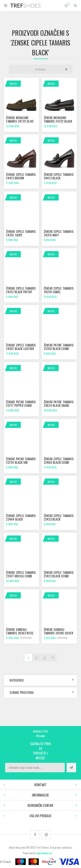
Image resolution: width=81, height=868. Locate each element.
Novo (13, 84)
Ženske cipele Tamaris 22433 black (59, 517)
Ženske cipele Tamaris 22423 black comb (59, 574)
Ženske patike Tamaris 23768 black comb (59, 347)
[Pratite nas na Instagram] (46, 835)
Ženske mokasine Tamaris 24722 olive (20, 119)
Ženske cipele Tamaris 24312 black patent (21, 290)
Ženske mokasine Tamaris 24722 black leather (58, 121)
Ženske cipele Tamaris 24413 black (59, 176)
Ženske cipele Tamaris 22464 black (21, 517)
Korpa (68, 4)
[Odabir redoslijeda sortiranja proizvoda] (41, 69)
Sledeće (53, 658)
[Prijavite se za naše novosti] (35, 768)
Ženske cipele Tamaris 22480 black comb (59, 461)
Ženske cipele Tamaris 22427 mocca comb (21, 574)
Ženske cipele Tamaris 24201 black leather (21, 347)
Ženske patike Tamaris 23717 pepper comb (21, 404)
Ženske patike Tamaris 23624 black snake (59, 404)
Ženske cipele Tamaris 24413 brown (21, 176)
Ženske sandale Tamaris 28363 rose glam (20, 633)
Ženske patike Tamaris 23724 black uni (21, 461)
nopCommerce (44, 853)
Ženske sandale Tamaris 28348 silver (58, 631)
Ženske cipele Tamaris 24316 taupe (21, 233)
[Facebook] (35, 835)
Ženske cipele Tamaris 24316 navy (59, 233)
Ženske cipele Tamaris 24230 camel (59, 290)
